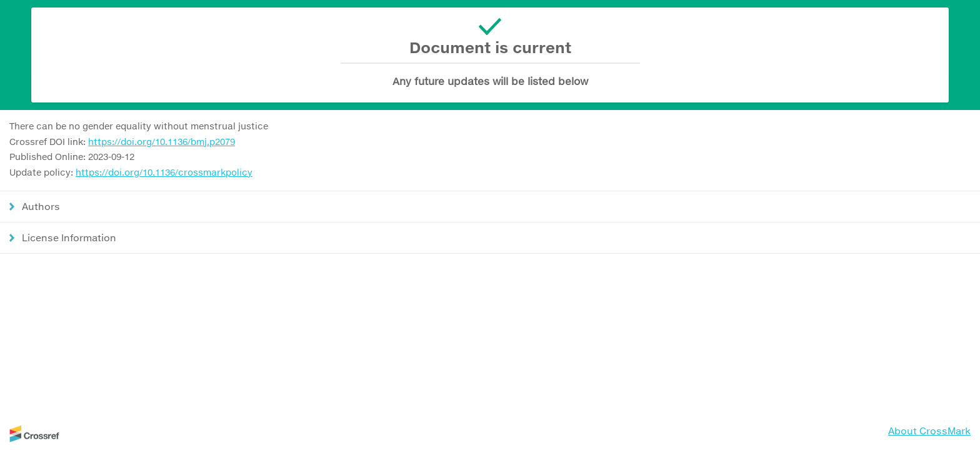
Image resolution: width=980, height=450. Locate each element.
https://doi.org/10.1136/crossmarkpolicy (164, 172)
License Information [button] (69, 237)
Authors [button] (41, 206)
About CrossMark (929, 431)
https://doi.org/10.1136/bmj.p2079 (162, 142)
